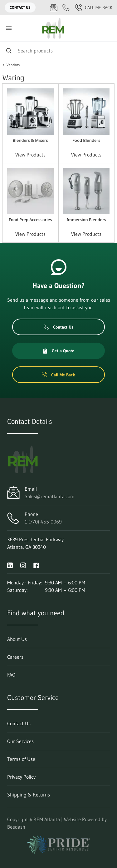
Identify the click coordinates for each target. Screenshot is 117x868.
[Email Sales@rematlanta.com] (54, 7)
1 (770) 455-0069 (43, 522)
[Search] (58, 50)
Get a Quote (58, 351)
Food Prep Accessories (30, 220)
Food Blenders (86, 140)
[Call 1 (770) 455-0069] (66, 7)
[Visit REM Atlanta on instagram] (23, 565)
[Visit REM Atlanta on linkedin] (10, 565)
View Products (30, 155)
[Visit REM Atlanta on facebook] (36, 565)
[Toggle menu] (9, 28)
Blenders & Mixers (30, 140)
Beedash (16, 827)
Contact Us (20, 7)
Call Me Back (94, 7)
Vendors (13, 65)
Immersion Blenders (86, 220)
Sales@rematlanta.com (50, 496)
